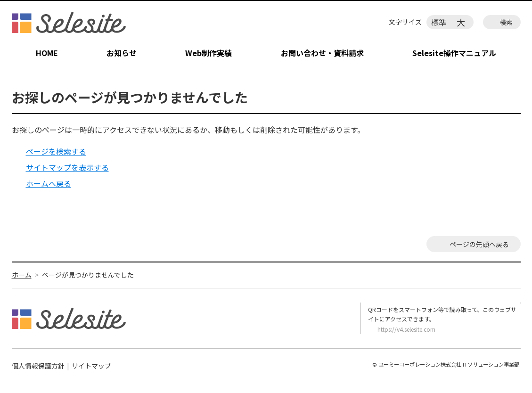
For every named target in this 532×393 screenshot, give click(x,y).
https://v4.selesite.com (406, 329)
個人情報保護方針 (38, 366)
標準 (439, 22)
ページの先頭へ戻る (479, 244)
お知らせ (122, 53)
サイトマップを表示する (67, 167)
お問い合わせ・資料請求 (322, 53)
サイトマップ (91, 366)
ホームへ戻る (49, 183)
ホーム (22, 275)
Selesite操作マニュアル (454, 53)
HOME (47, 53)
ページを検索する (56, 151)
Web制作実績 (209, 53)
